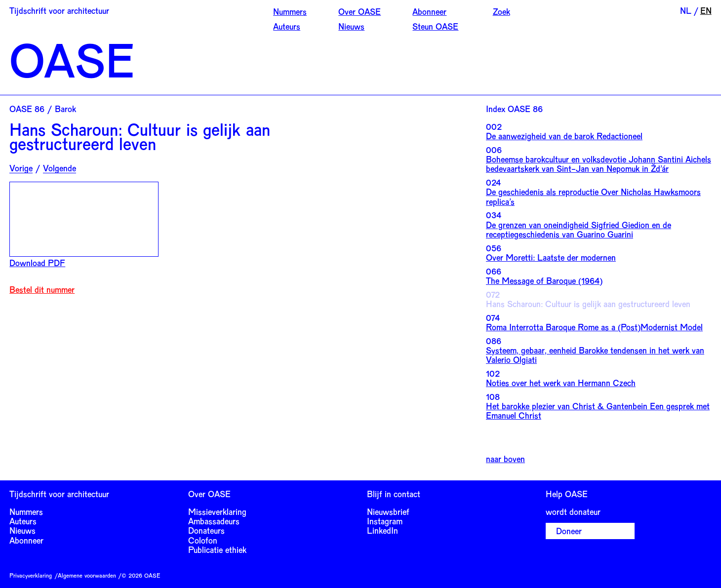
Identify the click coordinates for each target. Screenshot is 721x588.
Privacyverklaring (31, 575)
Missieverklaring (217, 511)
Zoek (501, 11)
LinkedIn (382, 530)
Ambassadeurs (214, 521)
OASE (72, 59)
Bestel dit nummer (42, 290)
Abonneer (429, 11)
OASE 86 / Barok (43, 109)
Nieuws (351, 26)
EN (706, 10)
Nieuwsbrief (388, 511)
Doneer (569, 531)
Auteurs (287, 26)
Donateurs (206, 530)
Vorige (21, 168)
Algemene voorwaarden (87, 575)
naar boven (505, 459)
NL (686, 10)
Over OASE (360, 11)
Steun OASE (435, 26)
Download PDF (37, 263)
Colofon (203, 540)
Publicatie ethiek (217, 549)
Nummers (290, 11)
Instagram (385, 521)
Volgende (60, 168)
